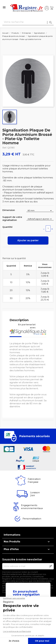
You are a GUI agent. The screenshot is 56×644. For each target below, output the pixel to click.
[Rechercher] (28, 22)
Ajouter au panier (28, 240)
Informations (12, 535)
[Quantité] (48, 228)
